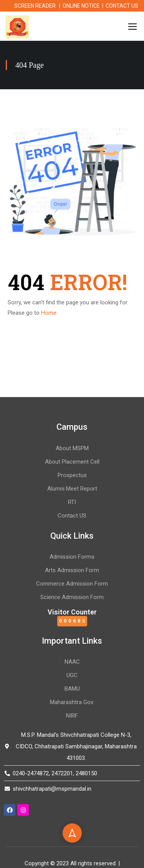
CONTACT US (122, 6)
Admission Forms (72, 557)
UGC (72, 675)
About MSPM (72, 448)
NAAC (72, 662)
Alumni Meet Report (72, 489)
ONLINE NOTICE (81, 6)
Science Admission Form (72, 597)
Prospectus (72, 475)
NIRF (72, 716)
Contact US (72, 516)
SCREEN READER (35, 6)
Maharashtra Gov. (72, 702)
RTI (72, 502)
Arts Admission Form (72, 570)
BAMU (72, 689)
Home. (49, 313)
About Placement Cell (72, 462)
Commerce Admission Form (72, 584)
